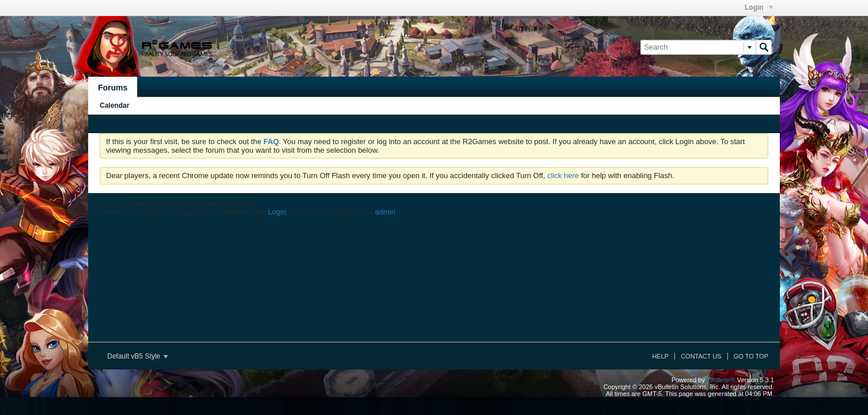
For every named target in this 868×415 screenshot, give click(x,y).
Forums (113, 88)
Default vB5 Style (137, 356)
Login (759, 7)
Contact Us (701, 356)
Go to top (751, 356)
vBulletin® (721, 380)
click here (563, 176)
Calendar (114, 105)
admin (385, 212)
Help (660, 356)
